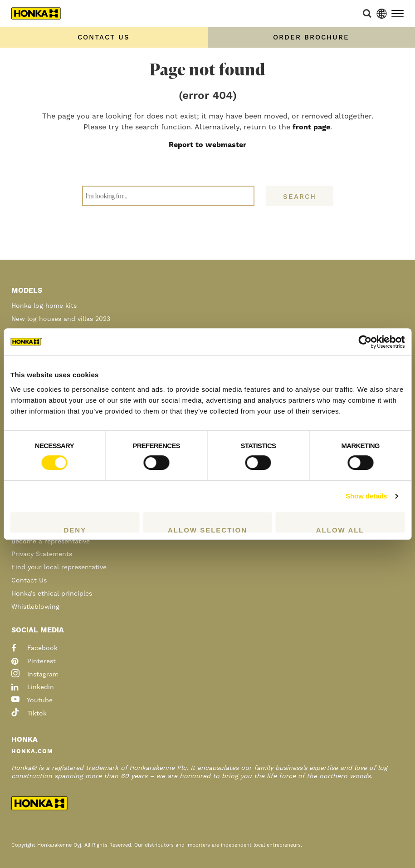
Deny (75, 529)
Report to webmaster (207, 145)
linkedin (33, 687)
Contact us (104, 37)
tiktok (29, 714)
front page (311, 127)
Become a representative (51, 542)
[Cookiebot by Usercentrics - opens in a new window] (365, 342)
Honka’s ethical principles (52, 594)
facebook (34, 648)
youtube (32, 700)
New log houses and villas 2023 (61, 319)
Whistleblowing (35, 607)
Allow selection (207, 529)
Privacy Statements (42, 554)
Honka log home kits (44, 306)
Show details (366, 496)
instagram (35, 675)
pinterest (34, 661)
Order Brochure (311, 37)
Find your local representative (59, 567)
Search (300, 197)
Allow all (340, 529)
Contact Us (29, 581)
